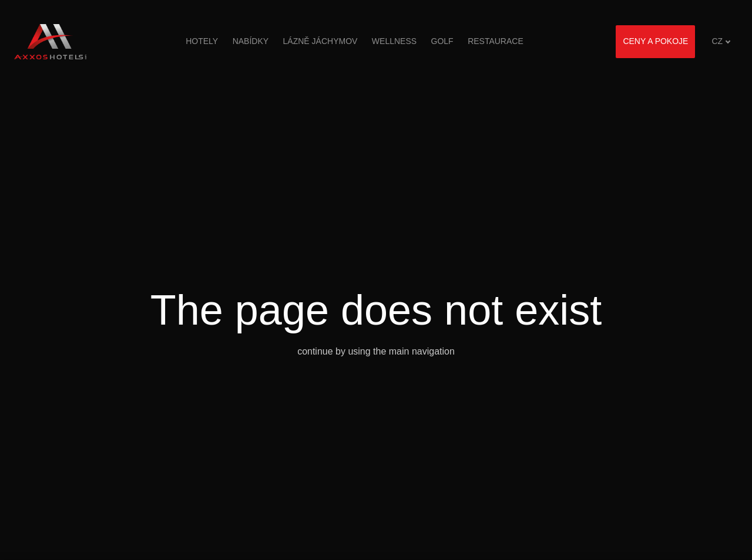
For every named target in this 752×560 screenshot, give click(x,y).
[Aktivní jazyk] (721, 41)
